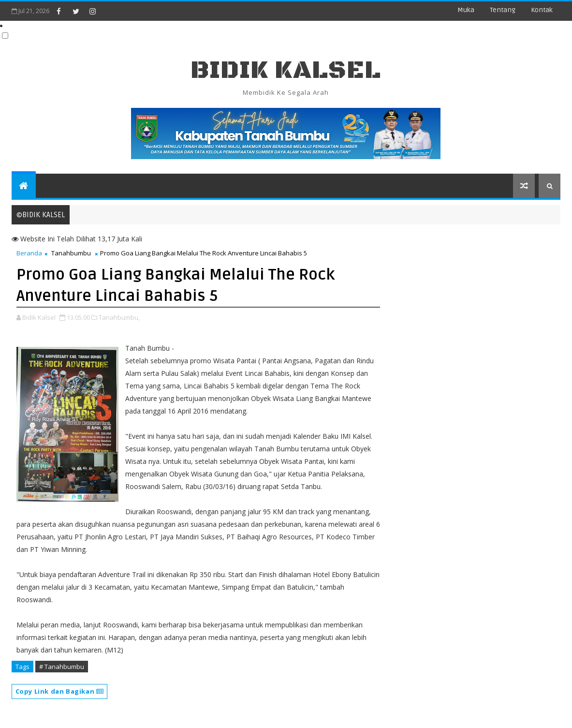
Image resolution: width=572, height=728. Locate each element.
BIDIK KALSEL (286, 70)
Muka (466, 10)
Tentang (503, 10)
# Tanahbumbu (62, 667)
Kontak (542, 10)
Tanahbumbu (71, 253)
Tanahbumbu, (119, 317)
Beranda (29, 253)
